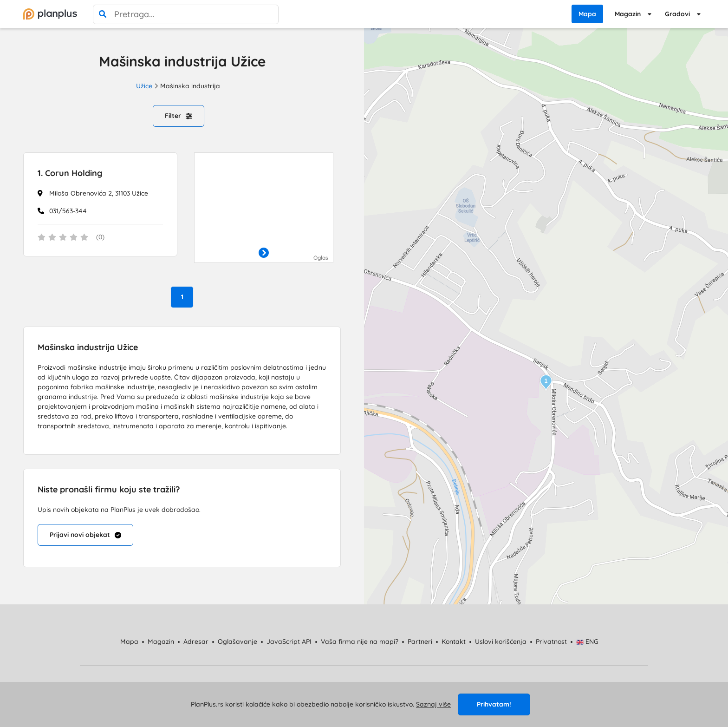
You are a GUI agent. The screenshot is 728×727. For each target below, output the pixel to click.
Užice (144, 86)
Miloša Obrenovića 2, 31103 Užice (99, 193)
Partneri (420, 642)
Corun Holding (70, 173)
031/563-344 (68, 211)
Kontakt (454, 642)
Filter (179, 116)
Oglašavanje (237, 642)
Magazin (628, 14)
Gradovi (677, 14)
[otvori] (264, 253)
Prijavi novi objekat (85, 535)
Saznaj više (433, 704)
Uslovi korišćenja (501, 642)
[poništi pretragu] (269, 14)
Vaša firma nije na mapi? (360, 642)
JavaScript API (289, 642)
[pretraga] (103, 14)
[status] (100, 238)
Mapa (587, 14)
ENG (588, 642)
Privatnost (551, 642)
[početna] (50, 14)
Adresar (196, 642)
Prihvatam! (494, 704)
